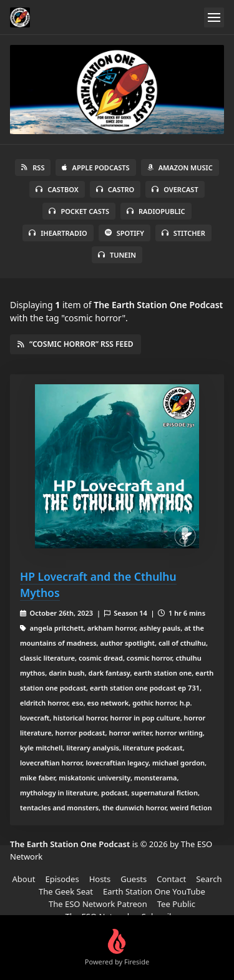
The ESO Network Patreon (98, 904)
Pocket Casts (79, 211)
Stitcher (183, 233)
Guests (134, 879)
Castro (115, 189)
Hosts (100, 879)
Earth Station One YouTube (154, 891)
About (24, 879)
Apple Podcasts (95, 167)
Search (209, 879)
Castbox (57, 189)
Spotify (124, 233)
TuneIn (117, 255)
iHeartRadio (58, 233)
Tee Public (176, 904)
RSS (33, 167)
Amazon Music (180, 167)
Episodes (62, 879)
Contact (171, 879)
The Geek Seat (66, 891)
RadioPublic (156, 211)
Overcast (175, 189)
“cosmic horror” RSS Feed (76, 344)
